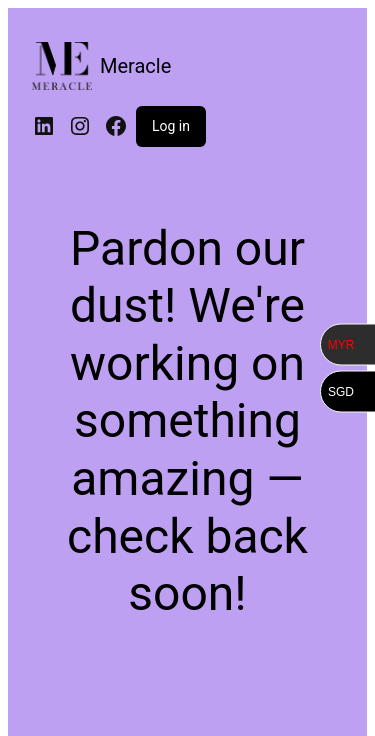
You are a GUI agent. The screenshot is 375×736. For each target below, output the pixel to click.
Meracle (135, 66)
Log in (171, 126)
